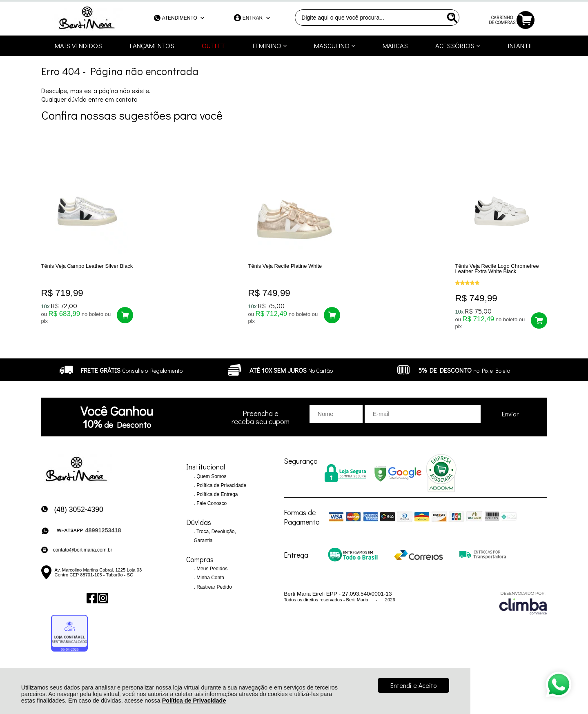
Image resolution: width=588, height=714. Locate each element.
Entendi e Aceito (413, 685)
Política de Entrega (217, 500)
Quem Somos (211, 482)
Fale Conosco (211, 509)
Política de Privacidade (194, 701)
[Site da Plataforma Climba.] (523, 608)
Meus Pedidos (211, 574)
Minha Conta (210, 583)
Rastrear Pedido (214, 592)
